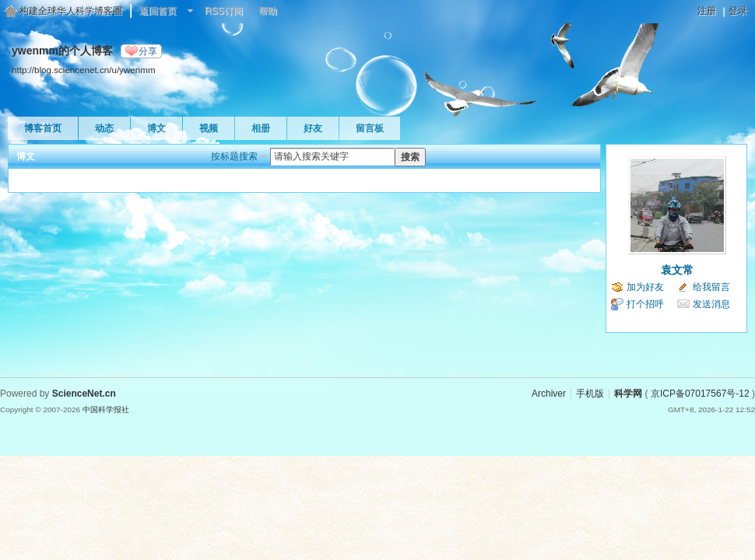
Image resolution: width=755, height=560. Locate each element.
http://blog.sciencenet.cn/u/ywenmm (84, 70)
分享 (148, 51)
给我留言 (711, 287)
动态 (104, 128)
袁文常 (677, 270)
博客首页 (43, 128)
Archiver (549, 394)
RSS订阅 (224, 11)
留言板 (370, 128)
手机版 (590, 394)
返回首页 (158, 11)
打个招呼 (645, 304)
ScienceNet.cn (84, 394)
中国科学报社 (106, 409)
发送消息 (711, 304)
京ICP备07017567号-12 (700, 394)
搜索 (410, 157)
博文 (156, 128)
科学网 (628, 394)
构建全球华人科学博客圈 (71, 11)
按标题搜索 (234, 156)
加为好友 (645, 287)
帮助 (268, 11)
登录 (738, 11)
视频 (209, 128)
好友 (313, 128)
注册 (707, 11)
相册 (261, 128)
